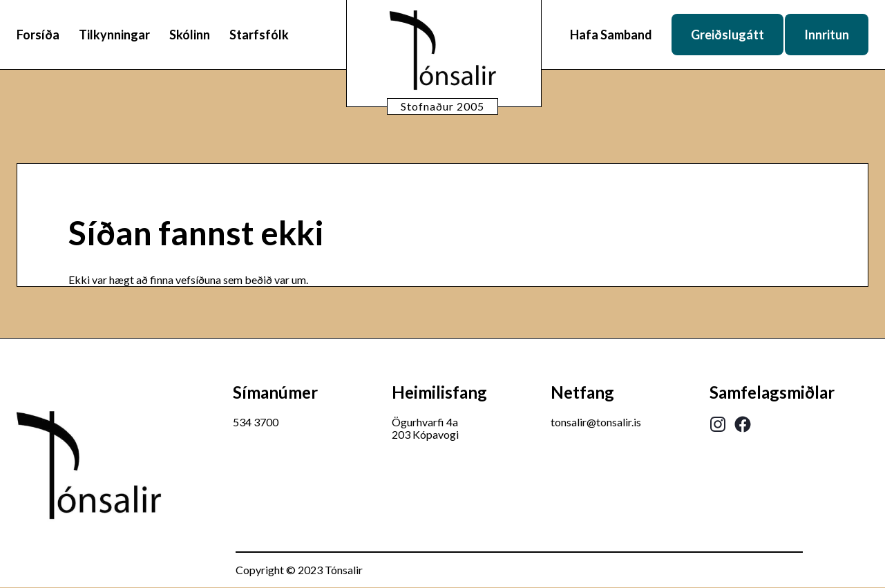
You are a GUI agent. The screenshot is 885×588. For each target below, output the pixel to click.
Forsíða (38, 35)
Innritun (827, 35)
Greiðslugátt (727, 35)
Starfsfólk (259, 35)
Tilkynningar (114, 35)
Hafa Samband (611, 35)
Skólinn (190, 35)
